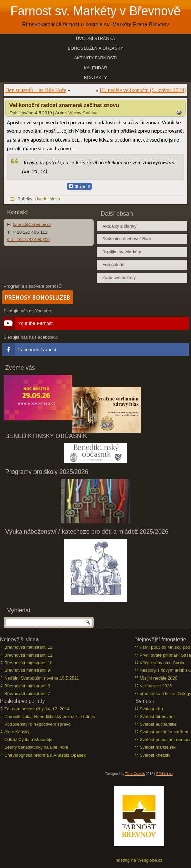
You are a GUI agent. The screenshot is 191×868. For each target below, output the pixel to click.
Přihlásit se (164, 774)
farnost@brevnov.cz (32, 224)
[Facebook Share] (79, 186)
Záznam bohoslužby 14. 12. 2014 (37, 709)
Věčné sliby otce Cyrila (162, 663)
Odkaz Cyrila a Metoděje (28, 739)
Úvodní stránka (96, 38)
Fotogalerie (113, 265)
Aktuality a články (119, 226)
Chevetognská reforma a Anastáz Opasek (45, 755)
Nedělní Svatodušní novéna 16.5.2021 (42, 678)
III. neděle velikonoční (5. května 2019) (143, 90)
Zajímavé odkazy (119, 277)
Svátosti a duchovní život (127, 239)
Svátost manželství (158, 747)
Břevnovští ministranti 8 (27, 686)
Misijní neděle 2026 (159, 678)
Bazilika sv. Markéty (122, 252)
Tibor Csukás (135, 774)
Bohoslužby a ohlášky (95, 48)
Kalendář (95, 68)
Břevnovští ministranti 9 (27, 670)
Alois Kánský (17, 732)
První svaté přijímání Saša (165, 655)
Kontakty (95, 78)
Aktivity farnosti (95, 58)
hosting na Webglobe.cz (139, 860)
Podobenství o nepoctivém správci (38, 724)
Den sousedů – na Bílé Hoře (36, 90)
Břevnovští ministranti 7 (27, 694)
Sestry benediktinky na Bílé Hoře (36, 747)
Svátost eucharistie (158, 724)
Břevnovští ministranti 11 (28, 655)
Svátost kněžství (156, 755)
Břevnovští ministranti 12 (28, 647)
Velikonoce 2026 (156, 686)
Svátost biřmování (157, 717)
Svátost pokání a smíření (164, 732)
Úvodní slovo (47, 199)
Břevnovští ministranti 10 (28, 663)
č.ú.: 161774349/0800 (28, 240)
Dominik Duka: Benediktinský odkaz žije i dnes (50, 717)
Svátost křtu (151, 709)
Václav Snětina (83, 113)
